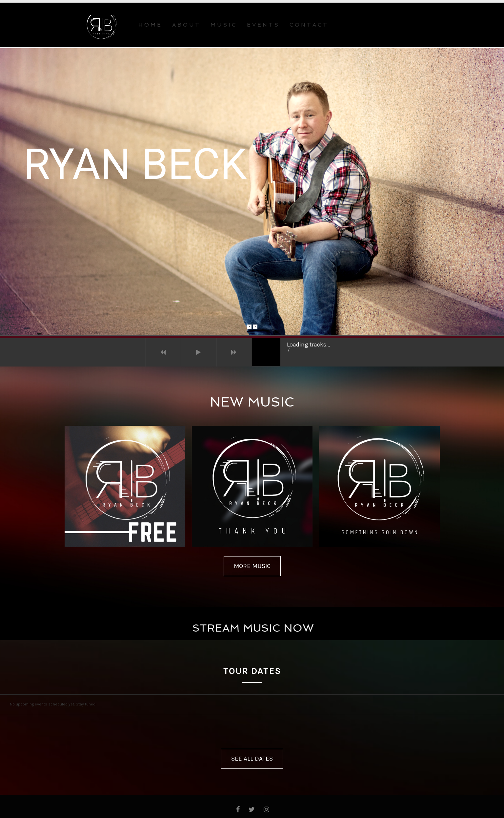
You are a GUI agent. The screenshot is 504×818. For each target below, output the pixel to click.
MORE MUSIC (252, 566)
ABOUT (186, 25)
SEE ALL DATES (252, 759)
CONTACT (309, 25)
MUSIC (224, 25)
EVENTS (263, 25)
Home (150, 25)
